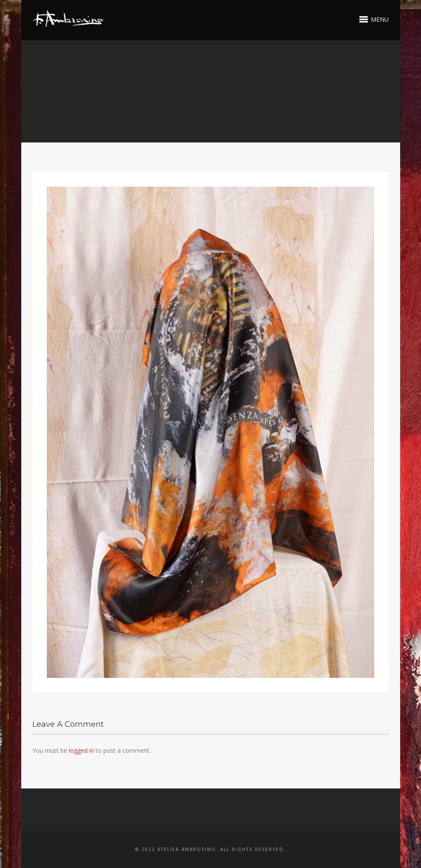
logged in (81, 750)
